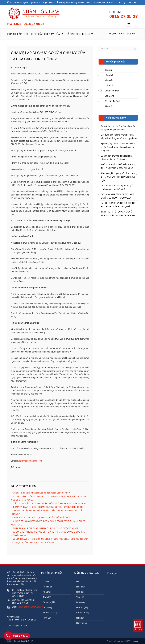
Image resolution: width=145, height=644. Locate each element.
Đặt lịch (138, 629)
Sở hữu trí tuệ (83, 613)
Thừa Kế (109, 85)
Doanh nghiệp (83, 607)
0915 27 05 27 (124, 16)
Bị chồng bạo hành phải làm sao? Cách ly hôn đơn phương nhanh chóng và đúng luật (119, 147)
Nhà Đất (109, 80)
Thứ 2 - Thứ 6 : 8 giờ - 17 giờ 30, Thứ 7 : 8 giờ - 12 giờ (31, 3)
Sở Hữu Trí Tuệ (112, 101)
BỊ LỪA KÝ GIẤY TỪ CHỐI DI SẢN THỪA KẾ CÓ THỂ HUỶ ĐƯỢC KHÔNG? (48, 507)
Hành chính (82, 623)
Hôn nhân (109, 75)
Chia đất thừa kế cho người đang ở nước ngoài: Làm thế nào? (41, 493)
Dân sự (108, 70)
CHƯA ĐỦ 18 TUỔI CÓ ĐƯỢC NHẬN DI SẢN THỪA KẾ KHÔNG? (43, 518)
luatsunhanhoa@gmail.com (30, 461)
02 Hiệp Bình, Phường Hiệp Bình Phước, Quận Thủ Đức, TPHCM (85, 3)
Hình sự (80, 618)
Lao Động (109, 96)
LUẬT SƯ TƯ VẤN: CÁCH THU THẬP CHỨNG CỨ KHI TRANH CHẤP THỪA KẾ (49, 503)
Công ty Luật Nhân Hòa (24, 641)
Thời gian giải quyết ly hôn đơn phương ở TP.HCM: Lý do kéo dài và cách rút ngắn (119, 177)
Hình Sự (109, 106)
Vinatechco (133, 641)
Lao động (81, 602)
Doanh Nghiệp (112, 91)
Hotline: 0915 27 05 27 (26, 24)
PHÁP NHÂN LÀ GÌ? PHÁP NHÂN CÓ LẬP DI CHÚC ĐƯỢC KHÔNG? (45, 528)
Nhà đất (80, 592)
